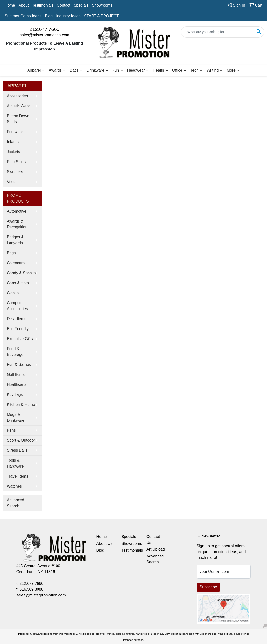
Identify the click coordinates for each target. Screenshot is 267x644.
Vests (12, 182)
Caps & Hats (18, 283)
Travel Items (17, 476)
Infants (13, 142)
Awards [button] (55, 70)
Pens (11, 430)
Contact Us (153, 540)
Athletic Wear (18, 106)
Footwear (15, 132)
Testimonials (43, 5)
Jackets (13, 152)
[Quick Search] (217, 32)
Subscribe (208, 587)
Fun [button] (116, 70)
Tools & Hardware (15, 463)
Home (10, 5)
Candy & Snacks (21, 273)
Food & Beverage (15, 352)
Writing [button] (213, 70)
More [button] (231, 70)
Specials (81, 5)
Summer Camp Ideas (23, 16)
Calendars (16, 263)
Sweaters (15, 172)
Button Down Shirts (18, 119)
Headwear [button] (136, 70)
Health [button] (158, 70)
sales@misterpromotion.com (44, 35)
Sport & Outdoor (21, 440)
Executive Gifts (20, 339)
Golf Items (16, 375)
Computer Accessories (17, 306)
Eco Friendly (18, 329)
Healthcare (16, 385)
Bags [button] (74, 70)
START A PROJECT (101, 16)
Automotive (17, 211)
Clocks (13, 293)
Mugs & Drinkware (16, 417)
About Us (105, 543)
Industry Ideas (68, 16)
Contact (64, 5)
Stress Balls (17, 450)
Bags (11, 253)
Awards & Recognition (17, 224)
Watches (14, 486)
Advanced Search (15, 503)
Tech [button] (194, 70)
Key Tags (15, 395)
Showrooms (102, 5)
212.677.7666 (44, 29)
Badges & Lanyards (15, 240)
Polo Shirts (16, 162)
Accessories (17, 96)
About (24, 5)
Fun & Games (19, 365)
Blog (49, 16)
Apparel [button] (34, 70)
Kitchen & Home (21, 405)
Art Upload (156, 549)
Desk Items (17, 319)
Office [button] (177, 70)
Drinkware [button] (95, 70)
